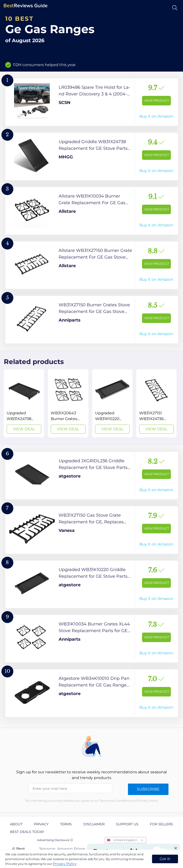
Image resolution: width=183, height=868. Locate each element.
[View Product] (92, 102)
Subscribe (148, 789)
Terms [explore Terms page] (66, 824)
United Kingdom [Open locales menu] (125, 840)
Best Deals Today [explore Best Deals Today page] (27, 832)
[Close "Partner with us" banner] (176, 848)
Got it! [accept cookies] (165, 859)
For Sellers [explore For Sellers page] (161, 824)
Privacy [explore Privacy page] (41, 824)
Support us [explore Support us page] (127, 824)
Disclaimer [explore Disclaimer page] (94, 824)
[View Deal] (24, 403)
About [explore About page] (16, 824)
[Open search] (175, 8)
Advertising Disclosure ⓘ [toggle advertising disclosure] (55, 840)
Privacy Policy (65, 864)
